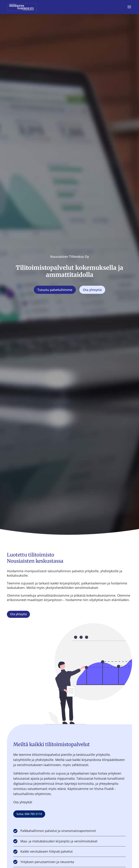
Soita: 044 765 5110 (29, 814)
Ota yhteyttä (18, 614)
